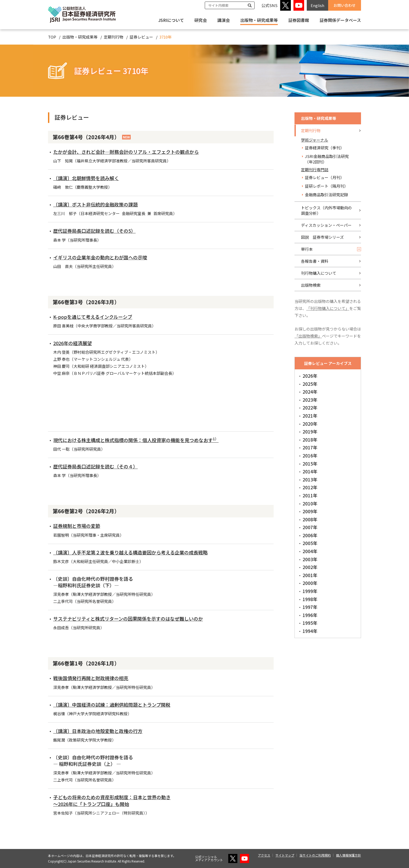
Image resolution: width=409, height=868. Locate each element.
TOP (52, 37)
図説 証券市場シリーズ (322, 237)
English (317, 5)
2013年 (310, 479)
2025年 (310, 384)
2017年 (310, 447)
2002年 (310, 567)
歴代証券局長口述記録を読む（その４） (95, 466)
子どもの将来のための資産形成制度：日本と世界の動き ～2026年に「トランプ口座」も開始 (112, 800)
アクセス (264, 855)
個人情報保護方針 (348, 855)
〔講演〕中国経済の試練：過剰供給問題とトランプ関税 (112, 705)
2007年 (310, 527)
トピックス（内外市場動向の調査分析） (326, 210)
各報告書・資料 (315, 261)
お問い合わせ (345, 5)
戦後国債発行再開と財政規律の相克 (91, 678)
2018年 (310, 440)
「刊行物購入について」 (328, 308)
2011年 (310, 495)
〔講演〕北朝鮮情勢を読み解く (86, 178)
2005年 (310, 543)
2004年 (310, 551)
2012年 (310, 487)
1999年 (310, 591)
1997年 (310, 607)
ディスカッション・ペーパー (326, 225)
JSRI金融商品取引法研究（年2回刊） (327, 159)
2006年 (310, 535)
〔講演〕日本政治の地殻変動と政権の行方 (98, 731)
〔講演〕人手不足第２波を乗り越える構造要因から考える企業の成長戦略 (130, 552)
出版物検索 (311, 285)
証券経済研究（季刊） (324, 148)
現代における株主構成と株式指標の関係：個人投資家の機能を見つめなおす (136, 440)
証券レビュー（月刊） (324, 177)
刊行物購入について (319, 273)
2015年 (310, 464)
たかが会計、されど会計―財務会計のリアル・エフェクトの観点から (126, 152)
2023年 (310, 400)
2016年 (310, 456)
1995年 (310, 623)
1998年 (310, 599)
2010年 (310, 503)
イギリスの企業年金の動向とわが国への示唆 (100, 257)
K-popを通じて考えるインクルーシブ (93, 317)
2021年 (310, 416)
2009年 (310, 511)
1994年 (310, 631)
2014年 (310, 471)
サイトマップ (285, 855)
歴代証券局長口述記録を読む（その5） (94, 231)
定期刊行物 (114, 37)
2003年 (310, 559)
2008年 (310, 519)
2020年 (310, 424)
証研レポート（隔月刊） (326, 186)
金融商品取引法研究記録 (326, 195)
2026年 (310, 376)
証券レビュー (141, 37)
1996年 (310, 615)
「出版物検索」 (308, 336)
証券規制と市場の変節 (77, 526)
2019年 (310, 432)
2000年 (310, 583)
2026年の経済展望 (73, 343)
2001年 (310, 575)
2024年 (310, 392)
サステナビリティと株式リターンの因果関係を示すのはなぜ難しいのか (128, 619)
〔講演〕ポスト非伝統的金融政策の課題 (95, 204)
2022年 (310, 408)
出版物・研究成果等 (259, 20)
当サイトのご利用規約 (315, 855)
